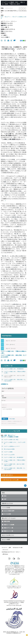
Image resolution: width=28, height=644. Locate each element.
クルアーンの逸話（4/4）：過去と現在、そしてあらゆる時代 (14, 356)
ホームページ (4, 548)
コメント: (4, 407)
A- (20, 8)
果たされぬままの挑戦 (8, 449)
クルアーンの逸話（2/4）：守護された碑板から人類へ (14, 352)
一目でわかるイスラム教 (17, 548)
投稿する (5, 419)
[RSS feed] (19, 559)
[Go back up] (25, 486)
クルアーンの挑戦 (7, 452)
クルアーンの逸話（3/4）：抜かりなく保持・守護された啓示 (14, 376)
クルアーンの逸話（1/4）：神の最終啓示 (13, 369)
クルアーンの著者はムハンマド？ (11, 446)
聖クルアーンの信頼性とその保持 (10, 437)
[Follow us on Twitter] (14, 559)
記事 (2, 17)
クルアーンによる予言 (8, 455)
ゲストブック (5, 550)
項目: (2, 15)
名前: (3, 391)
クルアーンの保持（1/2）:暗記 (10, 440)
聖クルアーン (8, 17)
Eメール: (4, 400)
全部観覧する (4, 384)
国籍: (3, 396)
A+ (25, 8)
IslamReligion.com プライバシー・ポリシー (11, 552)
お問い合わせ (5, 554)
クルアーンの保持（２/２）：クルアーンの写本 (14, 443)
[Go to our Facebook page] (10, 559)
